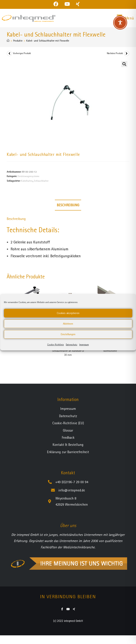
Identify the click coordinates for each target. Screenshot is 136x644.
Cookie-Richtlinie (56, 345)
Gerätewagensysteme (28, 176)
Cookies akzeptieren (68, 313)
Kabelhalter (27, 181)
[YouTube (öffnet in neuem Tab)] (67, 4)
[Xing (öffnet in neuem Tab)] (78, 4)
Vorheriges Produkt (22, 53)
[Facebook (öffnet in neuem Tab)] (57, 4)
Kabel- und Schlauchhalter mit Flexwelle (48, 41)
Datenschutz (72, 345)
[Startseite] (8, 41)
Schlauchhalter (41, 181)
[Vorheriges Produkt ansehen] (9, 53)
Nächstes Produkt (115, 53)
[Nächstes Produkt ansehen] (127, 53)
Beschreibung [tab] (68, 205)
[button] (124, 64)
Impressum (84, 345)
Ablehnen (68, 324)
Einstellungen (68, 334)
